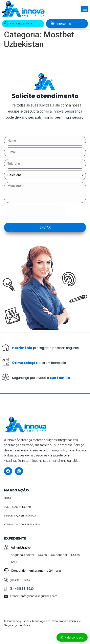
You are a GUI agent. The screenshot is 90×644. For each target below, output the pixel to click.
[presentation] (35, 213)
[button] (85, 9)
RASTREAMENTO (18, 24)
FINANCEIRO (64, 24)
